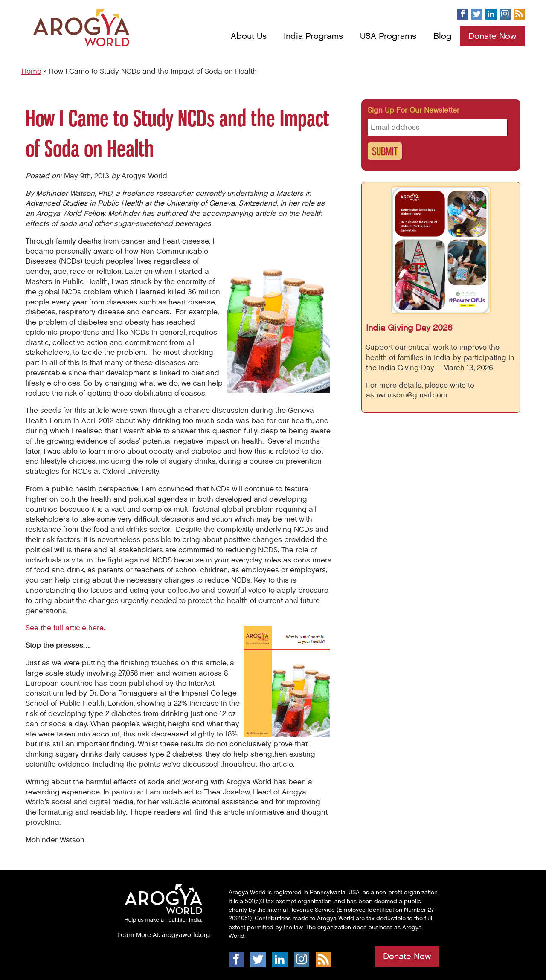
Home (31, 72)
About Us (249, 36)
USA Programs (388, 36)
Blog (442, 36)
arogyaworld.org (186, 935)
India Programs (313, 36)
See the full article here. (65, 628)
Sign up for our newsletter (414, 110)
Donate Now (492, 36)
